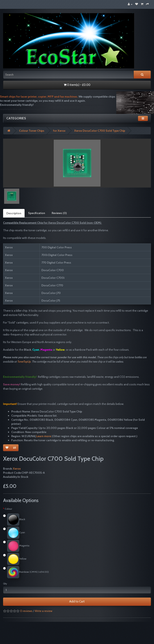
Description (14, 213)
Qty (5, 584)
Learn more (44, 436)
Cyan (14, 533)
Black (14, 520)
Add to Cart (77, 601)
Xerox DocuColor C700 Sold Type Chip (100, 131)
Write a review (43, 611)
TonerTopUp (24, 362)
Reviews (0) (59, 213)
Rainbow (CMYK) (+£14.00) (26, 572)
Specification (37, 213)
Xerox (17, 469)
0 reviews (26, 611)
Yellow (15, 559)
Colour (8, 509)
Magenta (16, 546)
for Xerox (59, 131)
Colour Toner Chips (32, 131)
